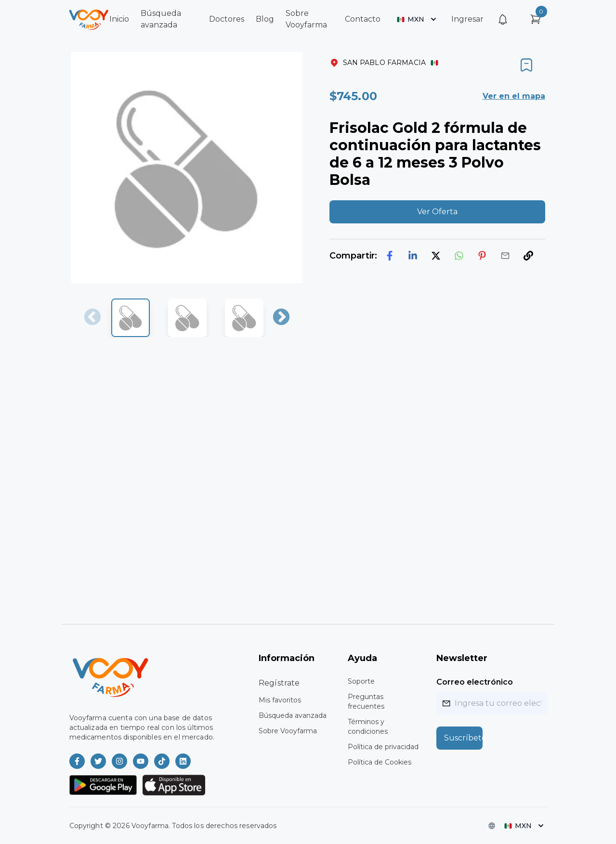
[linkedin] (413, 256)
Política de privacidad (383, 747)
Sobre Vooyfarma (288, 731)
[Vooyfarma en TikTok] (162, 761)
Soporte (361, 681)
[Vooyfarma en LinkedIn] (183, 761)
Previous (92, 318)
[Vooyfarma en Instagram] (119, 761)
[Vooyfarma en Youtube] (141, 761)
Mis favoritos (280, 700)
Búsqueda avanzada (293, 715)
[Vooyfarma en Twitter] (98, 761)
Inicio (119, 19)
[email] (505, 256)
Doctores (227, 19)
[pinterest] (482, 256)
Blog (265, 19)
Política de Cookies (380, 762)
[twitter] (436, 256)
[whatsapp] (459, 256)
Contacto (363, 19)
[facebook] (390, 256)
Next (281, 318)
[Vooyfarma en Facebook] (77, 761)
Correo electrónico (475, 682)
